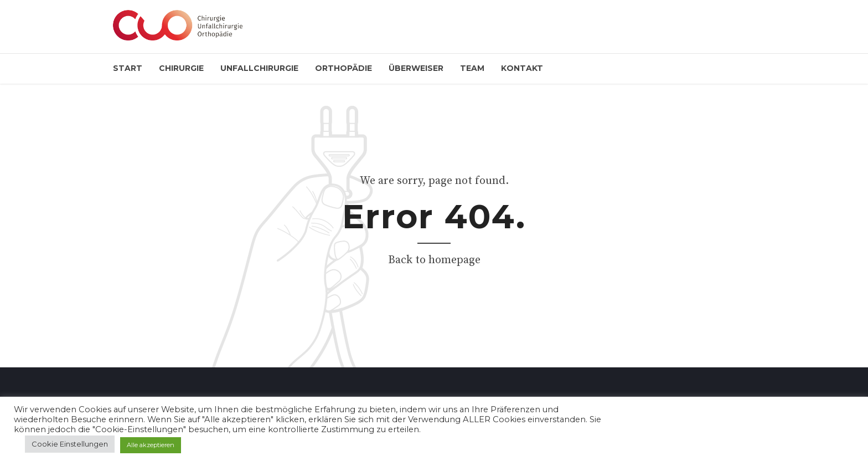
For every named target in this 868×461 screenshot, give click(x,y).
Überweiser (416, 68)
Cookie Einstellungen (70, 444)
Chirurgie (181, 68)
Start (128, 68)
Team (472, 68)
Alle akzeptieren (151, 445)
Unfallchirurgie (259, 68)
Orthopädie (343, 68)
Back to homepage (434, 260)
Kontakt (522, 68)
